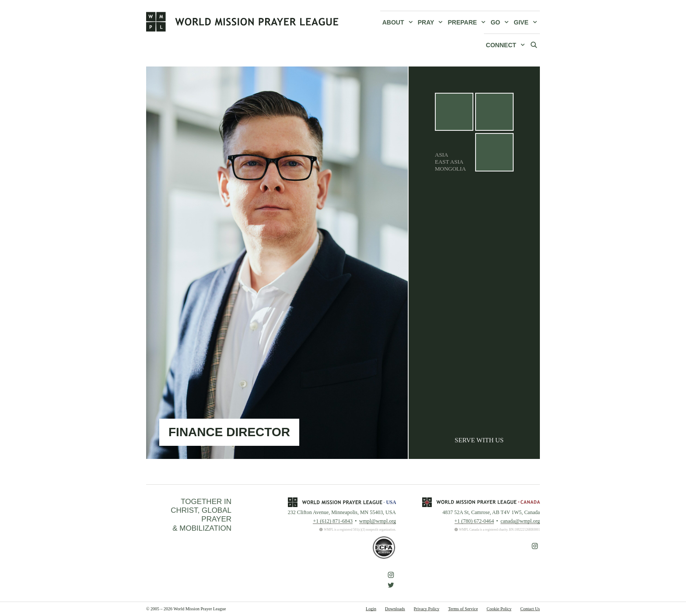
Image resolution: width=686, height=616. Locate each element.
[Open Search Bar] (534, 45)
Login (371, 609)
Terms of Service (463, 609)
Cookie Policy (499, 609)
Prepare (468, 22)
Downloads (395, 609)
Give (527, 22)
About (399, 22)
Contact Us (530, 609)
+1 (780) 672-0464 (474, 521)
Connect (507, 45)
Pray (432, 22)
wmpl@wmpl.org (378, 521)
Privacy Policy (427, 609)
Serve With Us (479, 440)
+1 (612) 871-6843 (332, 521)
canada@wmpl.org (520, 521)
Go (501, 22)
